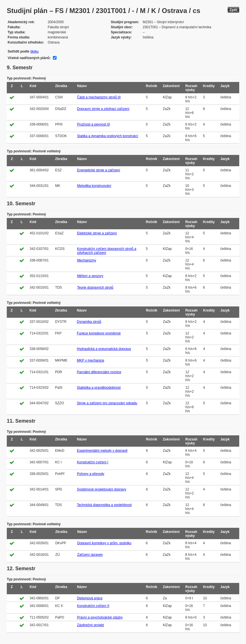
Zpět (233, 10)
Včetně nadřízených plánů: (29, 58)
